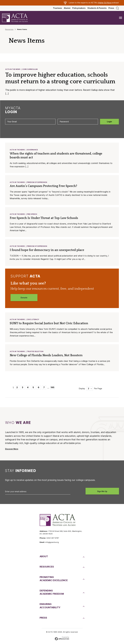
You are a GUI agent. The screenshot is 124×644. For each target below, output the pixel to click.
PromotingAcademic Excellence (54, 580)
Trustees (57, 8)
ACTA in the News (13, 69)
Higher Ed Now (104, 3)
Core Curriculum (30, 69)
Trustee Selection (35, 353)
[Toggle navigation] (121, 18)
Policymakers (79, 8)
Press (111, 8)
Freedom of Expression (37, 183)
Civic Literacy (33, 321)
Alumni (67, 8)
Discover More (12, 450)
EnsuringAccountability (50, 607)
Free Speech (32, 215)
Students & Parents (97, 8)
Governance (32, 150)
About (44, 558)
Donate (24, 299)
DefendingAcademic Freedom (52, 593)
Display (82, 390)
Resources (9, 29)
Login (109, 122)
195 (52, 389)
